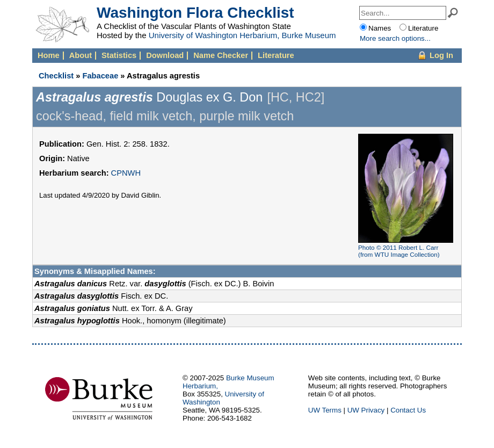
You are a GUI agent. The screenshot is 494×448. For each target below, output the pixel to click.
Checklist (56, 76)
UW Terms (325, 410)
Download (165, 55)
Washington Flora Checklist (195, 13)
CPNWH (126, 173)
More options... (395, 38)
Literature (276, 55)
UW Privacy (366, 410)
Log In (441, 55)
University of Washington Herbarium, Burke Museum (242, 35)
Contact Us (408, 410)
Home (49, 55)
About (81, 55)
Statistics (119, 55)
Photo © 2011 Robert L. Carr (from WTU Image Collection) (399, 251)
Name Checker (221, 55)
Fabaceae (100, 76)
